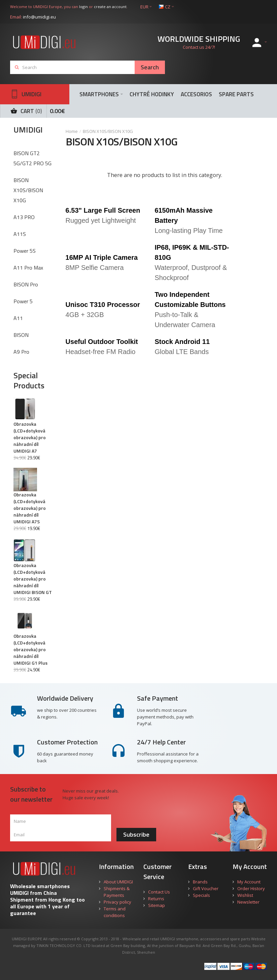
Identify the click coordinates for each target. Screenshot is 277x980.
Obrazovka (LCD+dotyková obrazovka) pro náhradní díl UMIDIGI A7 (30, 438)
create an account (110, 7)
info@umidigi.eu (39, 17)
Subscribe (136, 834)
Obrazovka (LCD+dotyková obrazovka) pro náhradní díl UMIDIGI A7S (30, 508)
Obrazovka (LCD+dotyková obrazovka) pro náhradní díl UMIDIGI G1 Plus (30, 650)
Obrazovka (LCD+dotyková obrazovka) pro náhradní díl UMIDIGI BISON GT (33, 579)
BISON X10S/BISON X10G (108, 131)
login (83, 7)
